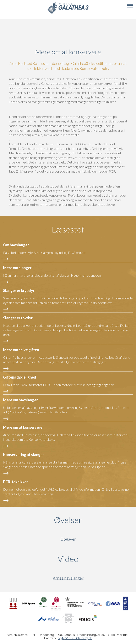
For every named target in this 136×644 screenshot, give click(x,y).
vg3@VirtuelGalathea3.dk (75, 638)
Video (88, 559)
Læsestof (68, 229)
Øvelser (68, 520)
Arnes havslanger (68, 578)
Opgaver (68, 539)
